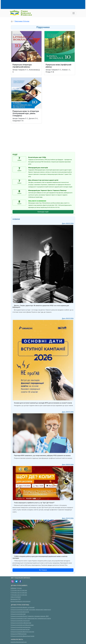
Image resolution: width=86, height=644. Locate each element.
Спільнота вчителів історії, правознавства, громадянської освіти (31, 618)
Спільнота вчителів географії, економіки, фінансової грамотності (31, 610)
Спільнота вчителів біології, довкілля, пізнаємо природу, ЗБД (30, 616)
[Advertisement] (44, 4)
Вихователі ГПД (16, 599)
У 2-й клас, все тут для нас (19, 590)
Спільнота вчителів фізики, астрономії (23, 607)
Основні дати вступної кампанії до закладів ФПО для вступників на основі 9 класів (43, 403)
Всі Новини (43, 570)
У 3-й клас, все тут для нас (19, 593)
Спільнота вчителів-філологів (20, 612)
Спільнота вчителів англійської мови (22, 625)
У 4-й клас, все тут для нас (19, 595)
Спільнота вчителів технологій (20, 621)
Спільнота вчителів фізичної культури (22, 632)
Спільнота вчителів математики (21, 627)
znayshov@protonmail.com (19, 642)
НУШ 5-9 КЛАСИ (16, 597)
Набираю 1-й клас (16, 588)
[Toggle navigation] (74, 13)
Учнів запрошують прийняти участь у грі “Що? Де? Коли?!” (34, 503)
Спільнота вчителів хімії (18, 614)
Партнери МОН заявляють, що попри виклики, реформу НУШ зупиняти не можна (42, 456)
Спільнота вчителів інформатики (21, 623)
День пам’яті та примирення (37, 201)
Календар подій (43, 212)
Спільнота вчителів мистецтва (20, 630)
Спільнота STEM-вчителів (19, 634)
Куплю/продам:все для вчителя (20, 601)
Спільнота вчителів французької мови (22, 636)
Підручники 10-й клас (22, 21)
